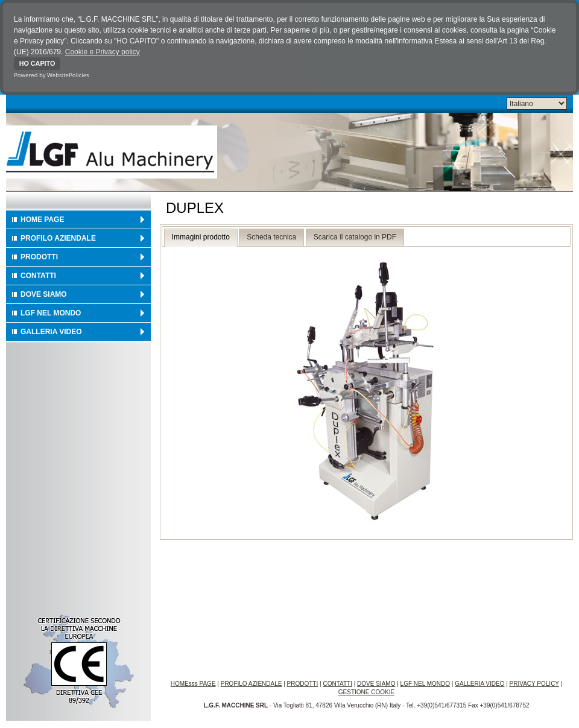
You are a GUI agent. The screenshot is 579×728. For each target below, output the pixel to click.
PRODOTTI (39, 257)
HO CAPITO (37, 63)
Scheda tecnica (271, 237)
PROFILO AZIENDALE (58, 238)
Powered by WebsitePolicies (52, 75)
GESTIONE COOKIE (366, 692)
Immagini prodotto (201, 237)
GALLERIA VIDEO (51, 332)
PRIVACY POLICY (534, 684)
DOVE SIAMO (44, 294)
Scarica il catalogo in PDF (355, 237)
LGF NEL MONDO (51, 313)
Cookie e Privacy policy (103, 52)
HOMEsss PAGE (193, 684)
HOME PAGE (42, 220)
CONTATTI (38, 276)
